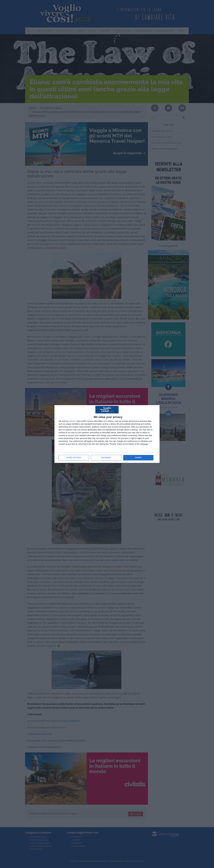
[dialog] (107, 434)
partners (72, 421)
